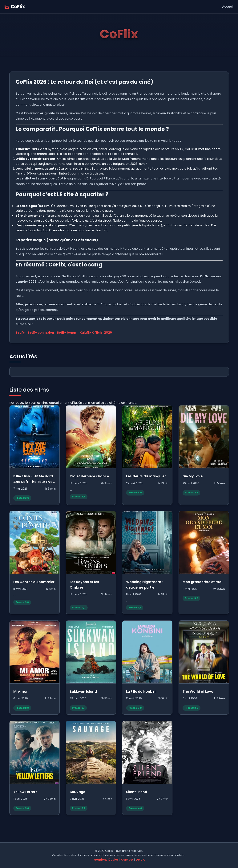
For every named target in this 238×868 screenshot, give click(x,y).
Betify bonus (67, 333)
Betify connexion (41, 333)
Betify (20, 333)
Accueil (228, 7)
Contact (127, 860)
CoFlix (15, 7)
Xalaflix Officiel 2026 (96, 333)
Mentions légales (106, 860)
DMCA (140, 860)
